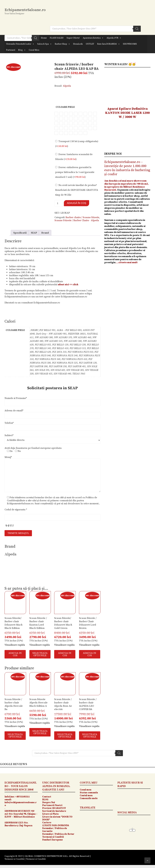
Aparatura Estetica (93, 38)
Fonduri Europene (53, 840)
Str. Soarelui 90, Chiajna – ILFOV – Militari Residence (21, 814)
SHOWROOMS (130, 44)
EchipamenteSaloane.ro (25, 10)
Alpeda (67, 86)
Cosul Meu (34, 50)
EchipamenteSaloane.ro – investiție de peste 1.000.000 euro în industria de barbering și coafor (127, 168)
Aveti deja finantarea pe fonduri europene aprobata (33, 448)
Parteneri (11, 50)
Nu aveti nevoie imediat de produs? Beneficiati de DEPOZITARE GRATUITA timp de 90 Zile (77, 190)
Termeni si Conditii (53, 837)
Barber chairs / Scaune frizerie (82, 217)
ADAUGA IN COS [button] (15, 654)
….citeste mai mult (127, 262)
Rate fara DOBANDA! (109, 44)
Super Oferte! (73, 38)
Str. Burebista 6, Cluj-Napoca (18, 824)
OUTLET (90, 44)
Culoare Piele (65, 107)
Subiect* (9, 435)
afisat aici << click (68, 284)
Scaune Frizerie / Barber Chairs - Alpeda (77, 220)
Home (44, 38)
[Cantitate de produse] (59, 203)
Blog (22, 50)
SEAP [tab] (34, 233)
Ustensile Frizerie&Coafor (20, 44)
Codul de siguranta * (16, 510)
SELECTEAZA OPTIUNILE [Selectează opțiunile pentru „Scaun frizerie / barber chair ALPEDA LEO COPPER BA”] (90, 736)
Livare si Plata (51, 814)
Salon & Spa (45, 44)
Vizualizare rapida (15, 645)
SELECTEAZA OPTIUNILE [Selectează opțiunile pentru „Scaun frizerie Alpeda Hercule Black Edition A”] (40, 732)
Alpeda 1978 (114, 38)
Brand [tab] (45, 233)
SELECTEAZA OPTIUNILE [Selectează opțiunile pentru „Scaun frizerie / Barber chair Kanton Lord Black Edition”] (40, 654)
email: (8, 800)
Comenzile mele (89, 798)
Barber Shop (62, 44)
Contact (47, 797)
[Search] (137, 29)
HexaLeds (78, 44)
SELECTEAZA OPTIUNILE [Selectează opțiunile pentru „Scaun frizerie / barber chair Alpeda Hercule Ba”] (15, 736)
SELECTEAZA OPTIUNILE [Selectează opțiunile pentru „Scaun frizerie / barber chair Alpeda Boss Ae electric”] (65, 736)
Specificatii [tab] (20, 233)
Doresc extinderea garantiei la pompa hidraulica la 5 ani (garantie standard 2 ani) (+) (75, 172)
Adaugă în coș (77, 203)
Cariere (47, 823)
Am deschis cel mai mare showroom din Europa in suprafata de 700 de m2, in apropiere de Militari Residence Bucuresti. (126, 185)
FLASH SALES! (57, 38)
